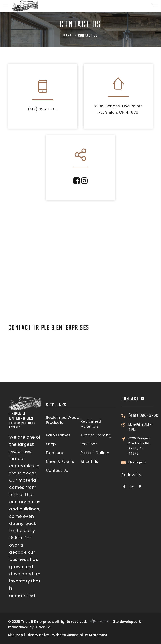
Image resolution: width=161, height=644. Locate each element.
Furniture (55, 500)
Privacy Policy (37, 635)
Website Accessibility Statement (80, 635)
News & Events (60, 509)
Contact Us (57, 518)
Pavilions (89, 491)
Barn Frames (58, 482)
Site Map (16, 635)
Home (68, 35)
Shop (51, 491)
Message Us (137, 398)
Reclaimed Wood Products (63, 467)
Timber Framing (96, 482)
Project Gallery (95, 500)
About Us (89, 509)
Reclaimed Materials (91, 471)
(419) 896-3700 (43, 109)
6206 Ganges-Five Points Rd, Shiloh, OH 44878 (139, 381)
